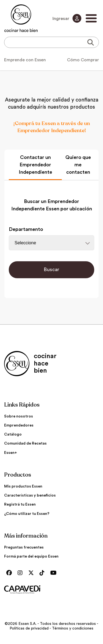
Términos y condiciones (73, 628)
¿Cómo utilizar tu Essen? (27, 514)
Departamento (26, 229)
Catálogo (13, 434)
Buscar (51, 269)
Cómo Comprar (83, 60)
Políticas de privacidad (29, 628)
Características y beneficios (30, 495)
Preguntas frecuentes (24, 547)
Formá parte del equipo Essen (31, 556)
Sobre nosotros (19, 416)
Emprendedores (19, 425)
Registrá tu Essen (20, 504)
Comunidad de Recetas (25, 443)
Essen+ (11, 453)
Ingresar (67, 18)
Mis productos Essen (23, 486)
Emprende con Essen (25, 60)
